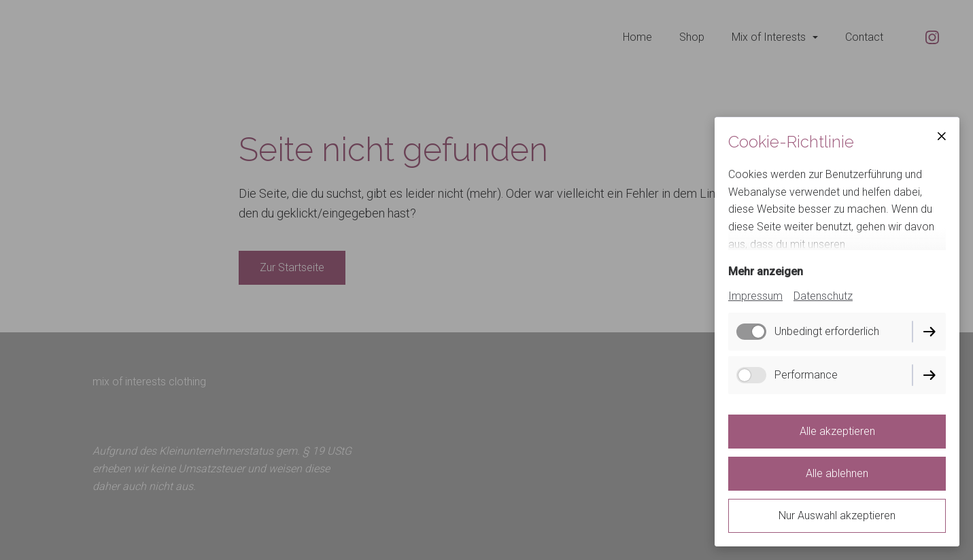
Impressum (755, 296)
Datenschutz (823, 296)
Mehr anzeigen (766, 272)
